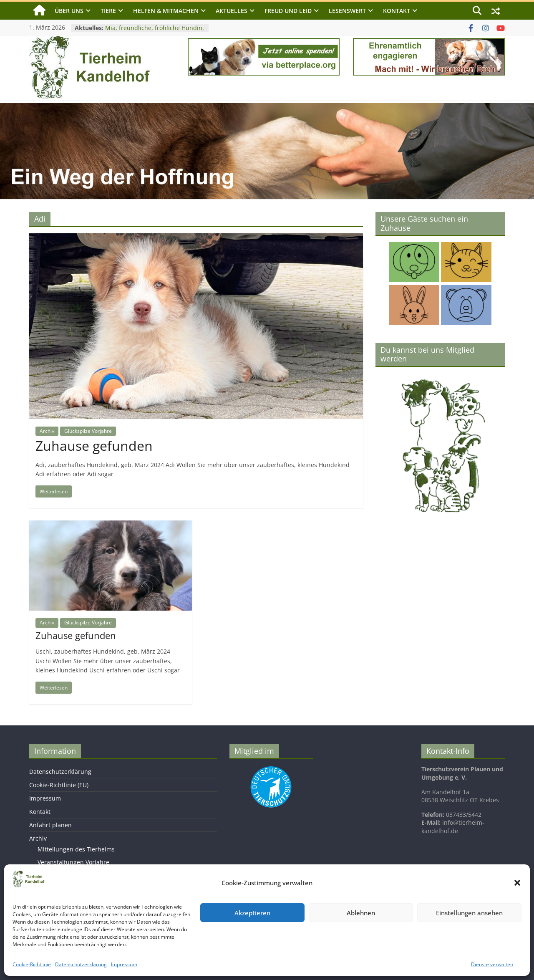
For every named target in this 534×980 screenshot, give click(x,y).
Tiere (108, 11)
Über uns (69, 11)
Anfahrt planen (50, 825)
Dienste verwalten (492, 964)
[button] (517, 883)
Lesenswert (347, 11)
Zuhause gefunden (94, 446)
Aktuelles (232, 11)
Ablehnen (361, 913)
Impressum (124, 964)
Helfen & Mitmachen (166, 11)
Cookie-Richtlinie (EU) (59, 785)
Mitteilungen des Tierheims (76, 849)
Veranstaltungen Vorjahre (73, 862)
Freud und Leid (288, 11)
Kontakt (397, 11)
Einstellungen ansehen (469, 913)
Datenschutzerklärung (81, 964)
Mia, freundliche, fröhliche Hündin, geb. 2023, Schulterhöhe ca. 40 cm (155, 32)
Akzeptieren (252, 913)
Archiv (47, 431)
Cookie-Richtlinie (32, 964)
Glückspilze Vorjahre (88, 431)
